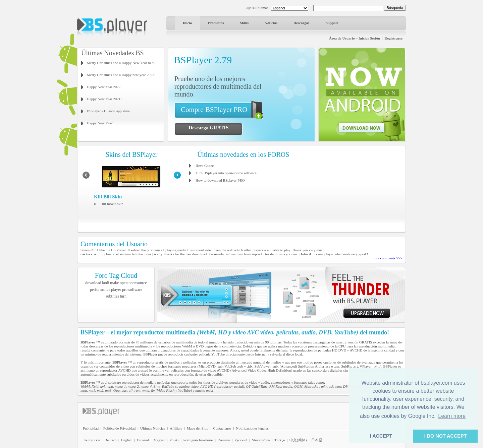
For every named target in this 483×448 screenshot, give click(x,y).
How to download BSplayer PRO (220, 180)
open (124, 283)
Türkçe (280, 440)
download (93, 283)
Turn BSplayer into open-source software (226, 173)
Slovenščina (261, 440)
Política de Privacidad (120, 428)
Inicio (187, 23)
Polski (174, 440)
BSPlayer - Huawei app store (108, 111)
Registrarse (393, 38)
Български (92, 440)
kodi (105, 283)
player (116, 290)
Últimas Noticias (153, 428)
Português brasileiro (198, 440)
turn (123, 296)
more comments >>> (387, 258)
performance (100, 290)
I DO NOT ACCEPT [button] (446, 436)
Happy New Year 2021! (104, 99)
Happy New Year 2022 (104, 87)
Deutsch (110, 440)
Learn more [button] (452, 416)
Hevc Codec (205, 166)
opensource (138, 283)
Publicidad (91, 428)
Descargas (302, 23)
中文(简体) (298, 440)
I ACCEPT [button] (381, 436)
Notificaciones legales (252, 428)
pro (125, 290)
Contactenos (222, 428)
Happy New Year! (100, 123)
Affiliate (176, 428)
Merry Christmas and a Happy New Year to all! (122, 63)
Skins (244, 23)
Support (332, 23)
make (114, 283)
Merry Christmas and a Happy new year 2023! (121, 75)
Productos (216, 23)
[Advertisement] (353, 189)
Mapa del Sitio (198, 428)
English (127, 440)
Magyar (159, 440)
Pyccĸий (241, 440)
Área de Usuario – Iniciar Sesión (355, 38)
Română (224, 440)
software (135, 290)
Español (143, 440)
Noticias (271, 23)
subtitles (112, 296)
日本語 (317, 440)
